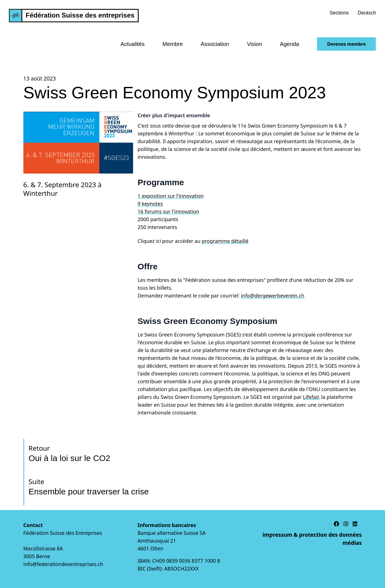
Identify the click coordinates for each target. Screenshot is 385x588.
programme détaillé (225, 241)
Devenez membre (346, 44)
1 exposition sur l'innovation (171, 196)
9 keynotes (150, 204)
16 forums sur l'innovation (168, 211)
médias (352, 543)
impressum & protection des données (312, 535)
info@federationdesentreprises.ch (63, 564)
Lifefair (311, 397)
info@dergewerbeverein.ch (273, 296)
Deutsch (367, 13)
